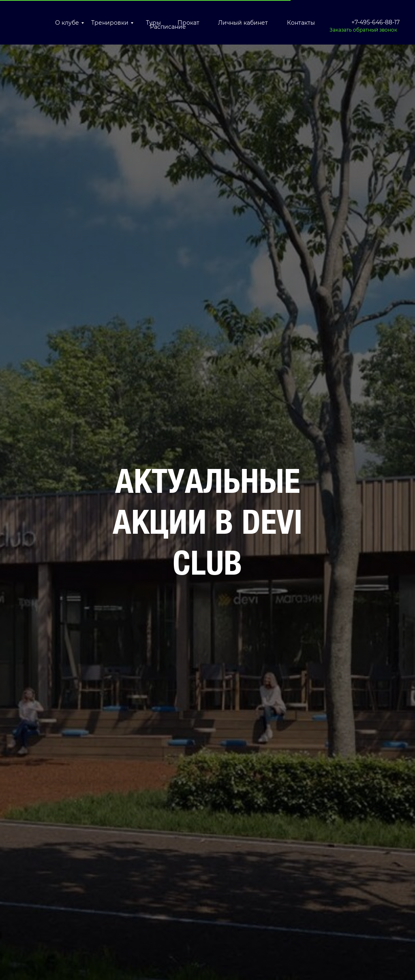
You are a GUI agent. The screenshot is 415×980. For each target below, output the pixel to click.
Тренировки (110, 23)
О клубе (67, 23)
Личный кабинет (243, 23)
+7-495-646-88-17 (375, 22)
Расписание (168, 27)
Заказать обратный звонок (363, 30)
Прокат (188, 23)
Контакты (301, 23)
